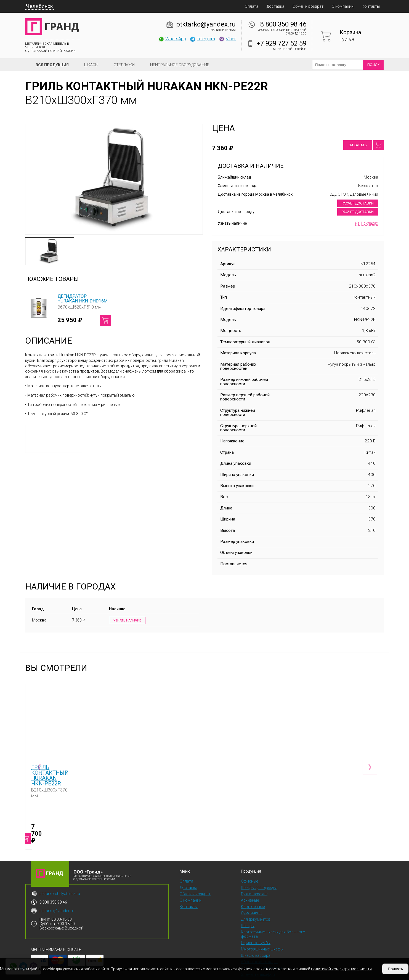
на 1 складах (367, 223)
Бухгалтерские (254, 878)
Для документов (256, 903)
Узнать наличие (126, 621)
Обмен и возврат (308, 6)
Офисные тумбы (256, 927)
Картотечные (253, 891)
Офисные (249, 865)
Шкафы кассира (256, 939)
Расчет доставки (358, 203)
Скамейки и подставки (261, 952)
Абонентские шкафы (260, 946)
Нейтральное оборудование (180, 65)
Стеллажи (124, 65)
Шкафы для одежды (259, 872)
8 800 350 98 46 (283, 24)
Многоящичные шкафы (262, 933)
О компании (343, 6)
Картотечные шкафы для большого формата (273, 918)
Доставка (275, 6)
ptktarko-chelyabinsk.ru (60, 878)
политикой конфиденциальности (341, 969)
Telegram (202, 39)
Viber (227, 39)
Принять (395, 969)
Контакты (371, 6)
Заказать (358, 145)
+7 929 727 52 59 (281, 43)
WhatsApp (172, 39)
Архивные (250, 884)
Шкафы (91, 65)
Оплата (252, 6)
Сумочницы (252, 897)
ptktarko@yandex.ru (206, 24)
